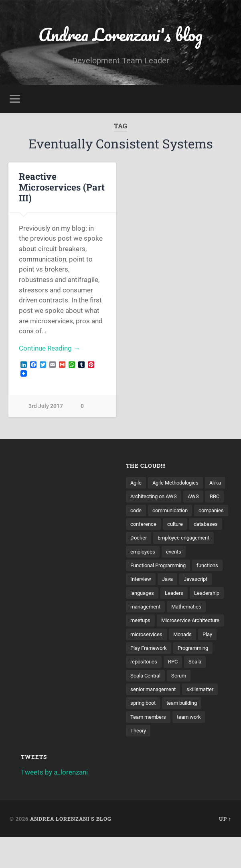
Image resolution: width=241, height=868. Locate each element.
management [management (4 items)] (185, 622)
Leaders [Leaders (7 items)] (215, 608)
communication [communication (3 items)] (150, 525)
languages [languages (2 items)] (181, 608)
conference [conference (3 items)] (144, 538)
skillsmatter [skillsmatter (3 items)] (205, 719)
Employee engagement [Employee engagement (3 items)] (187, 552)
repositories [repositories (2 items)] (145, 692)
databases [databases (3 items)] (210, 538)
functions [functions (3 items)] (142, 594)
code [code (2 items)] (180, 511)
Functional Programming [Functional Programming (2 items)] (161, 580)
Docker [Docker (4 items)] (139, 552)
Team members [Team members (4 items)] (149, 747)
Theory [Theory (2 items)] (139, 761)
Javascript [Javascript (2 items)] (144, 608)
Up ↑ (225, 850)
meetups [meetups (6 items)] (185, 636)
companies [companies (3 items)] (194, 525)
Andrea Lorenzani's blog (121, 34)
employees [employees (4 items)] (144, 566)
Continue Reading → (50, 349)
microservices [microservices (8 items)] (147, 664)
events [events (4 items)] (176, 566)
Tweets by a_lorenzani (54, 803)
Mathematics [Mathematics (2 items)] (147, 636)
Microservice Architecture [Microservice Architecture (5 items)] (162, 650)
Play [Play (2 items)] (212, 664)
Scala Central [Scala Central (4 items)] (147, 706)
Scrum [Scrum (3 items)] (182, 706)
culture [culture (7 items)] (177, 538)
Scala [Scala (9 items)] (199, 692)
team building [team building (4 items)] (186, 733)
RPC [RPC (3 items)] (176, 692)
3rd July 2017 (46, 407)
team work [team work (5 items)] (192, 747)
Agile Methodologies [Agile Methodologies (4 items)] (178, 483)
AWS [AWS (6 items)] (136, 511)
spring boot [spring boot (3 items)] (145, 733)
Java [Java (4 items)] (205, 594)
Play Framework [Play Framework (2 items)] (151, 677)
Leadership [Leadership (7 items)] (144, 622)
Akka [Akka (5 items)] (137, 497)
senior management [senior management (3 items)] (155, 719)
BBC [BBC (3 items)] (158, 511)
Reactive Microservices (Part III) (62, 187)
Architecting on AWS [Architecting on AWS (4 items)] (179, 497)
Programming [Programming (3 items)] (199, 677)
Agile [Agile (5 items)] (136, 483)
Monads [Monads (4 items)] (185, 664)
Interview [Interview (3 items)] (176, 594)
